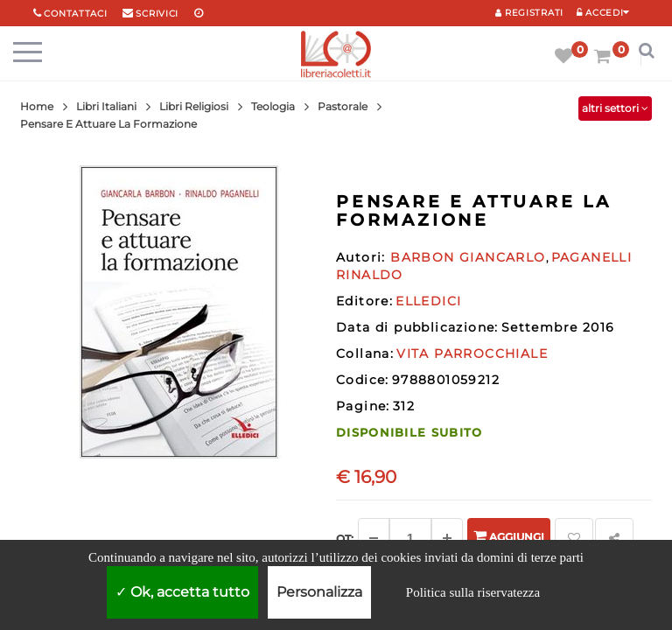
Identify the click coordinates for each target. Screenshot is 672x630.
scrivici (157, 14)
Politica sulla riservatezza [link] (473, 592)
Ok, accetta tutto (182, 592)
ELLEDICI (428, 301)
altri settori (615, 108)
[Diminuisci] (374, 538)
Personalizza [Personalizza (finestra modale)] (319, 592)
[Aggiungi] (447, 538)
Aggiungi (509, 536)
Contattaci (75, 14)
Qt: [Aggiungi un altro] (345, 539)
